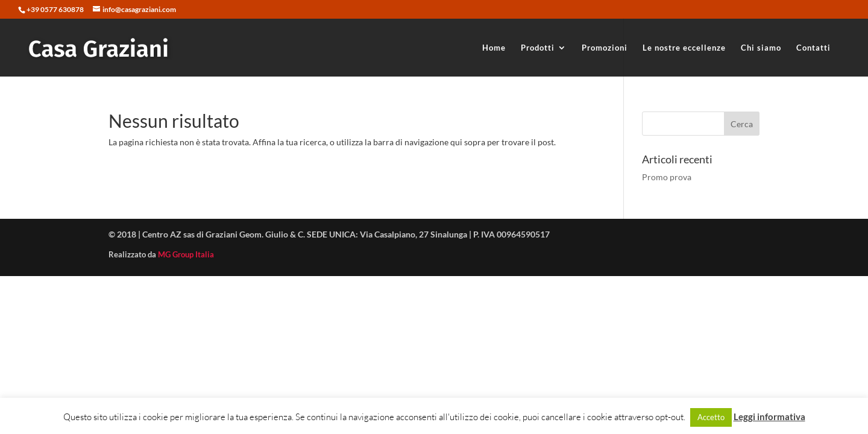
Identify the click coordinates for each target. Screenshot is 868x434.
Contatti (813, 48)
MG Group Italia (186, 254)
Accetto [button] (711, 417)
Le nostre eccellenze (684, 48)
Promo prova (667, 177)
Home (494, 48)
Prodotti (538, 48)
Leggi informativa (769, 417)
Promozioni (605, 48)
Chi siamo (761, 48)
